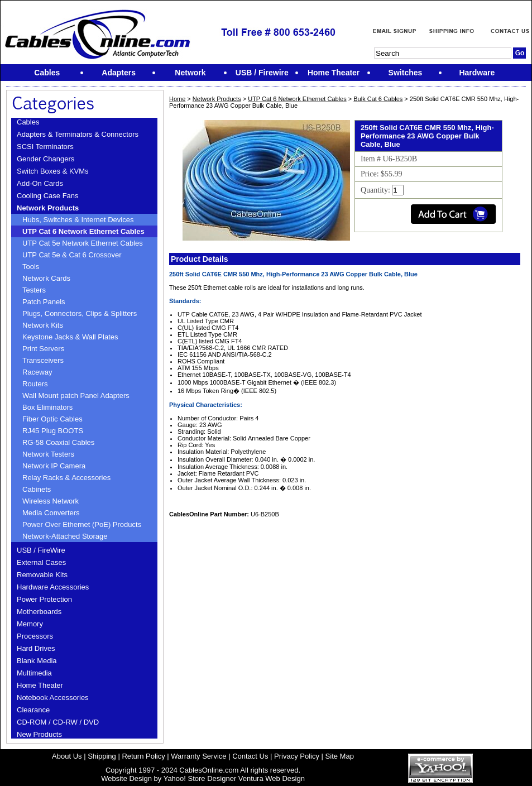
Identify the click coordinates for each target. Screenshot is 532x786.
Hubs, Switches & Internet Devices (78, 220)
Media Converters (51, 513)
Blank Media (37, 661)
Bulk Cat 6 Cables (378, 99)
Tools (31, 267)
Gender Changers (45, 159)
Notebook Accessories (53, 698)
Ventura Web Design (272, 778)
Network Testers (48, 454)
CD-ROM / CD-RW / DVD (58, 722)
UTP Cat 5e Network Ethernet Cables (83, 243)
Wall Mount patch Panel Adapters (76, 396)
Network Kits (43, 325)
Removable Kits (42, 575)
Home (177, 99)
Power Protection (44, 599)
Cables (28, 122)
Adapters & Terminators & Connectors (78, 134)
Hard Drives (36, 648)
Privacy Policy (297, 756)
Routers (35, 384)
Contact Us (250, 756)
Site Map (340, 756)
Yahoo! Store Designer (200, 778)
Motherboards (39, 612)
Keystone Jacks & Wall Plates (70, 337)
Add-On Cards (40, 183)
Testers (34, 290)
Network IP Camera (54, 466)
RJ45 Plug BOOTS (53, 431)
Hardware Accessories (53, 587)
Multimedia (34, 673)
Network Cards (46, 278)
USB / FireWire (41, 550)
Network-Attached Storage (65, 536)
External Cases (41, 562)
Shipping (102, 756)
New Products (39, 734)
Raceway (37, 372)
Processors (35, 636)
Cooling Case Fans (48, 196)
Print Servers (43, 349)
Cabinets (37, 489)
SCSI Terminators (45, 147)
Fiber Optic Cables (52, 419)
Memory (30, 624)
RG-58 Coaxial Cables (58, 442)
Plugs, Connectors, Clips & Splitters (80, 313)
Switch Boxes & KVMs (53, 171)
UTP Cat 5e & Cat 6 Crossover (72, 255)
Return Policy (143, 756)
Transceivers (43, 360)
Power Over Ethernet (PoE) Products (82, 524)
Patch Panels (44, 302)
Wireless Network (51, 501)
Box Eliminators (47, 407)
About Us (67, 756)
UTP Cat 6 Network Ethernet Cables (83, 231)
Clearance (33, 710)
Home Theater (40, 685)
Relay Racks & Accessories (66, 478)
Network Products (48, 208)
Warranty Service (198, 756)
